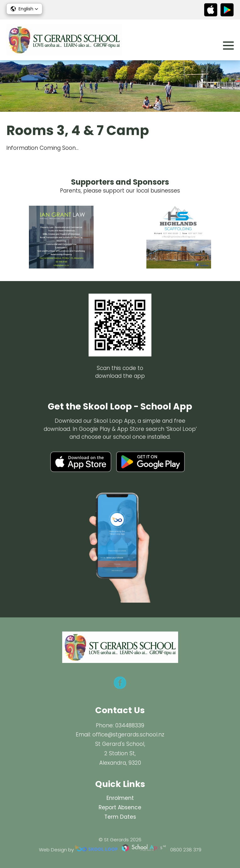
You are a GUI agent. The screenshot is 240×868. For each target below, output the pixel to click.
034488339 (130, 725)
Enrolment (120, 798)
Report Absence (120, 807)
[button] (24, 9)
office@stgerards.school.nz (128, 735)
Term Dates (120, 817)
